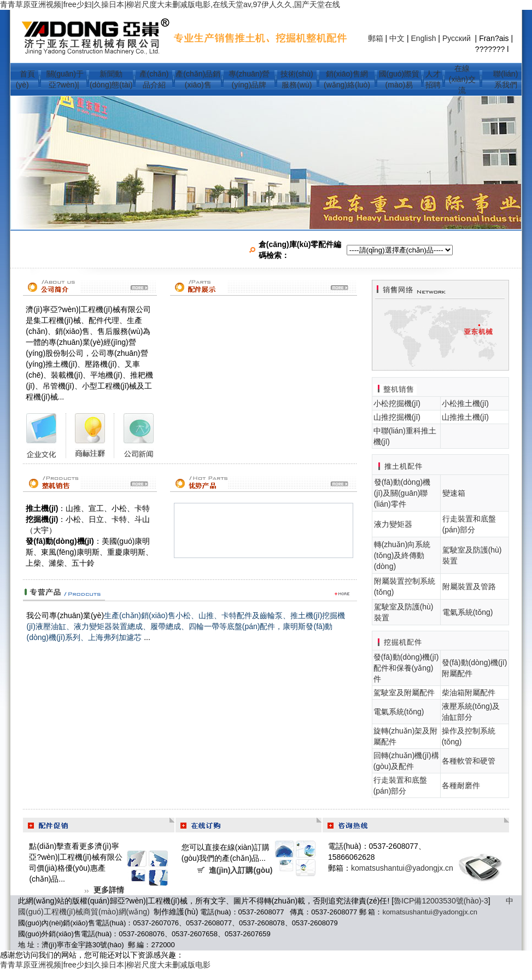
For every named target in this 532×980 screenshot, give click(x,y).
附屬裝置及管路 (469, 586)
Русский (458, 38)
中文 (397, 38)
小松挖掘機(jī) (397, 403)
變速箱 (454, 493)
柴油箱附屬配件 (469, 693)
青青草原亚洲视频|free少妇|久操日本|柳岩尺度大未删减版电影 (105, 965)
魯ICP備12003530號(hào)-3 (441, 901)
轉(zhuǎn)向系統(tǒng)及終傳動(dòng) (402, 555)
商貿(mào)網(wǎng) (116, 912)
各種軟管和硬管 (469, 761)
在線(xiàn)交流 (462, 79)
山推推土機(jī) (465, 417)
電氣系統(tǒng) (468, 612)
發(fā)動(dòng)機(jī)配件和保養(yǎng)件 (406, 668)
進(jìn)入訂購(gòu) (241, 870)
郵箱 (376, 38)
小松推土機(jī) (465, 403)
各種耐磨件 (461, 785)
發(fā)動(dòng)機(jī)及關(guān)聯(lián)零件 (402, 493)
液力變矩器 (393, 524)
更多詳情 (109, 890)
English (424, 38)
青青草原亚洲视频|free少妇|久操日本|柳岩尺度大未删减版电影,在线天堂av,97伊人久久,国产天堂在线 (170, 4)
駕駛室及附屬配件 (404, 693)
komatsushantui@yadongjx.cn (402, 868)
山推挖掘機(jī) (397, 417)
